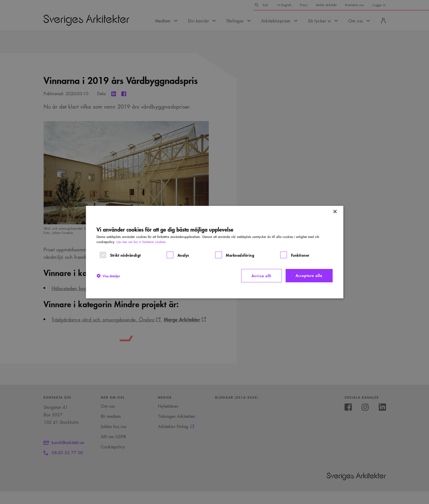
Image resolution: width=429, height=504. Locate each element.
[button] (108, 276)
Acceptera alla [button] (309, 275)
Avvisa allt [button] (261, 276)
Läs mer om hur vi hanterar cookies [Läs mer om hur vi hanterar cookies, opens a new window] (141, 242)
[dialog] (214, 252)
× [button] (335, 212)
